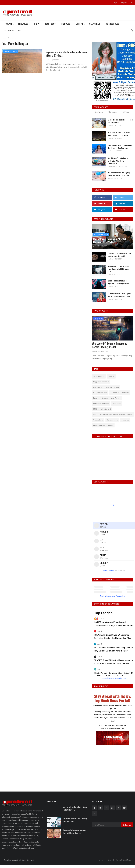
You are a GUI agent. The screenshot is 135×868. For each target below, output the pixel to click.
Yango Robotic (99, 376)
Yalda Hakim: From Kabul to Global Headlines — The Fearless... (120, 147)
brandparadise (113, 166)
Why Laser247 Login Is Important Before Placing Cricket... (109, 345)
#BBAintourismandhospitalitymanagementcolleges (113, 414)
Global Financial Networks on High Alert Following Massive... (119, 282)
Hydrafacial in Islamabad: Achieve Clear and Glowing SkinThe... (74, 832)
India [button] (38, 24)
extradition (117, 404)
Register (124, 3)
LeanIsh (110, 178)
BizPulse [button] (67, 24)
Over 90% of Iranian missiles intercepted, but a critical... (119, 134)
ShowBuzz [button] (24, 24)
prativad (48, 60)
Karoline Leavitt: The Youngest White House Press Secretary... (119, 295)
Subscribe (127, 825)
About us (102, 860)
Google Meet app (100, 393)
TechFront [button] (51, 24)
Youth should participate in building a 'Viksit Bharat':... (75, 808)
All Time (126, 112)
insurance (125, 420)
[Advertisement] (112, 767)
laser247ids (96, 351)
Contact (111, 860)
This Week (99, 112)
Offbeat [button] (9, 30)
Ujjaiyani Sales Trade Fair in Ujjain (106, 387)
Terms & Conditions (124, 860)
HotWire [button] (9, 24)
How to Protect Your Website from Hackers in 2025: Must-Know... (118, 269)
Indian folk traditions (101, 404)
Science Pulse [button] (113, 24)
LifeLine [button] (80, 24)
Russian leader (112, 420)
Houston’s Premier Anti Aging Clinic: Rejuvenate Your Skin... (119, 174)
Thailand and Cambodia (120, 393)
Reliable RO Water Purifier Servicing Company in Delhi (75, 820)
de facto (111, 376)
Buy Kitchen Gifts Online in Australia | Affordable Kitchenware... (118, 161)
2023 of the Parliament (102, 409)
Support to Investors (101, 382)
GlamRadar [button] (95, 24)
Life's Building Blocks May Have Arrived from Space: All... (119, 255)
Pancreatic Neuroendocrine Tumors (107, 398)
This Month (113, 112)
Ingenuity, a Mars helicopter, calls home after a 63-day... (64, 54)
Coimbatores (98, 420)
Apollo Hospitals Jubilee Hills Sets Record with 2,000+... (120, 121)
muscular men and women (103, 425)
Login (115, 3)
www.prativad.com (117, 728)
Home (4, 38)
